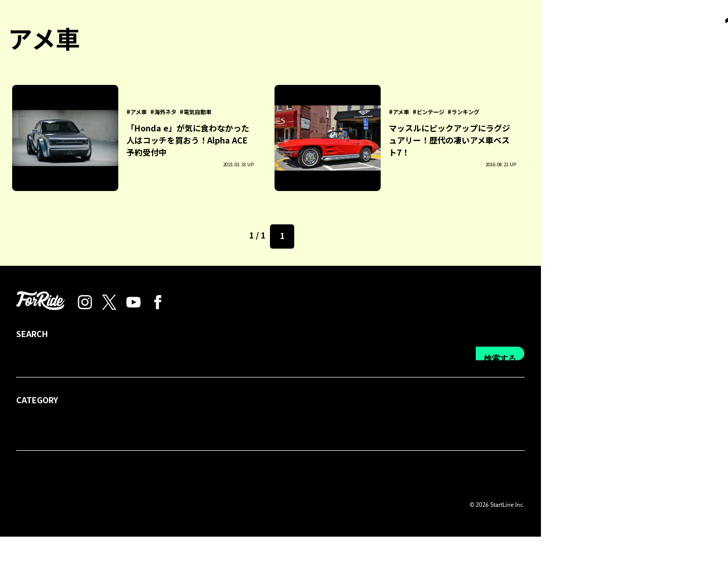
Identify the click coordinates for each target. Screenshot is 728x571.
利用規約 (284, 509)
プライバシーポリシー (220, 509)
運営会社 (327, 509)
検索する (687, 455)
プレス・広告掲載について (128, 509)
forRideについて (44, 509)
